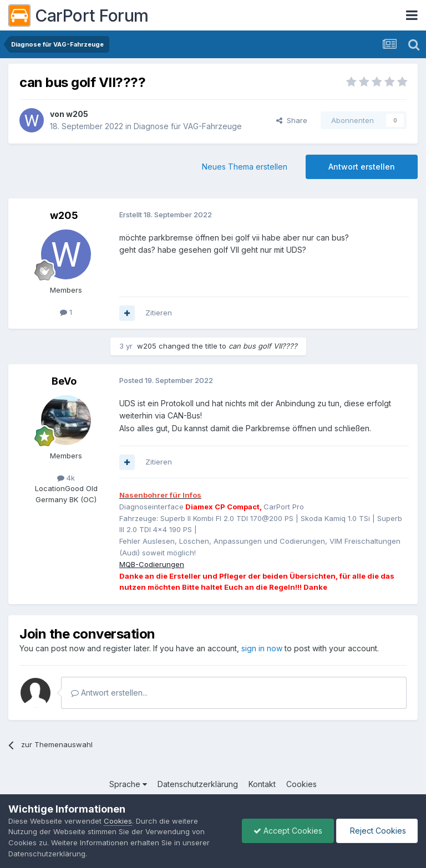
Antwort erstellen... (109, 693)
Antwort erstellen (362, 167)
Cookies (301, 784)
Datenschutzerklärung (198, 784)
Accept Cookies (288, 831)
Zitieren (159, 313)
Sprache (128, 784)
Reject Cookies (377, 831)
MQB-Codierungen (152, 564)
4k (66, 478)
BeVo (64, 381)
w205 (77, 114)
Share (292, 120)
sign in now (262, 648)
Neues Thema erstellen (245, 167)
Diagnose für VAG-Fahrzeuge (188, 126)
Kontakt (262, 784)
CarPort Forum (78, 16)
